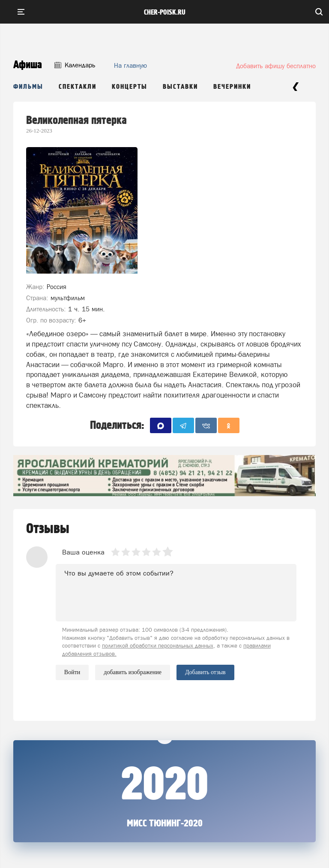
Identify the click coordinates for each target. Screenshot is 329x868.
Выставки (180, 87)
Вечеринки (232, 87)
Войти (72, 672)
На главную (130, 65)
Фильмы (28, 87)
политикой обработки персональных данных (158, 646)
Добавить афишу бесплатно (276, 66)
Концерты (130, 87)
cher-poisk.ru (165, 12)
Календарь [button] (75, 65)
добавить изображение (133, 672)
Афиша (28, 65)
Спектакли (78, 87)
